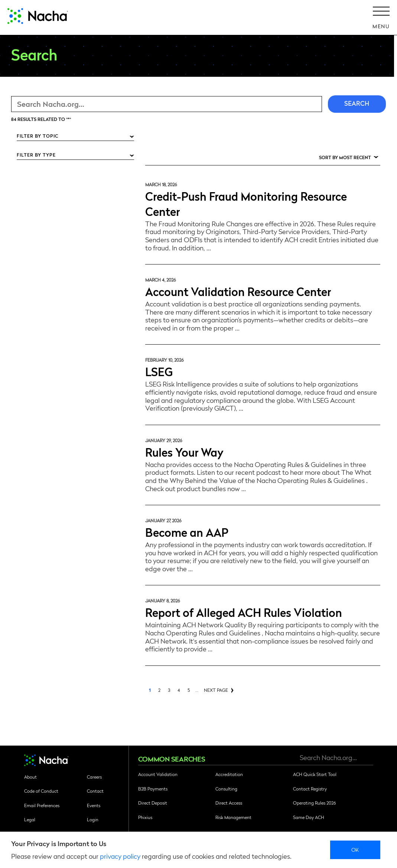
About (30, 777)
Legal (30, 819)
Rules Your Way (184, 452)
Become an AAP (187, 532)
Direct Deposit (153, 803)
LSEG (159, 371)
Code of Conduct (41, 791)
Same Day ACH (309, 817)
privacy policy (120, 856)
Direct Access (229, 803)
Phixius (145, 817)
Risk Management (233, 817)
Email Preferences (42, 805)
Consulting (226, 789)
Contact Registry (310, 789)
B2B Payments (153, 789)
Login (93, 819)
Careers (94, 777)
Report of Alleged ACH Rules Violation (244, 612)
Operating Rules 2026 (314, 803)
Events (94, 805)
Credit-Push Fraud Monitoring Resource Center (246, 203)
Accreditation (229, 774)
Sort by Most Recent (345, 157)
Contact (95, 791)
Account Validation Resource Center (238, 291)
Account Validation (158, 774)
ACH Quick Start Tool (315, 774)
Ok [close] (355, 849)
